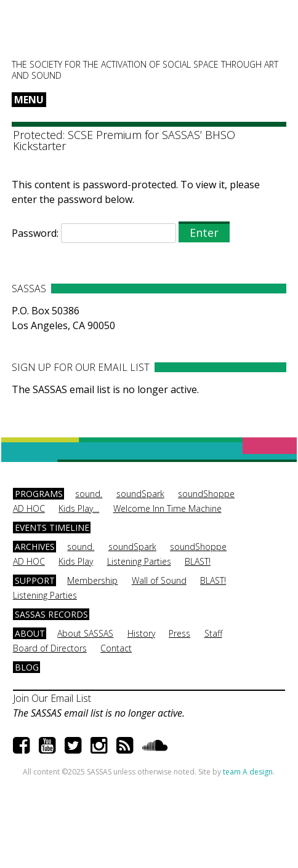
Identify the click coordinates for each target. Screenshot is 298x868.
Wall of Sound (159, 580)
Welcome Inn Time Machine (167, 508)
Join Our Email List (52, 698)
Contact (116, 648)
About (30, 633)
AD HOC (29, 508)
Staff (213, 633)
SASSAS (73, 34)
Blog (27, 667)
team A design (248, 772)
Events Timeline (52, 528)
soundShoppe (206, 494)
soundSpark (140, 494)
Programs (39, 494)
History (141, 633)
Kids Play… (79, 508)
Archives (35, 547)
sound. (89, 494)
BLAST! (198, 561)
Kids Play (76, 561)
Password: (94, 233)
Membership (92, 580)
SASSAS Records (51, 614)
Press (179, 633)
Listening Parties (139, 561)
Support (35, 580)
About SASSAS (85, 633)
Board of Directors (50, 648)
